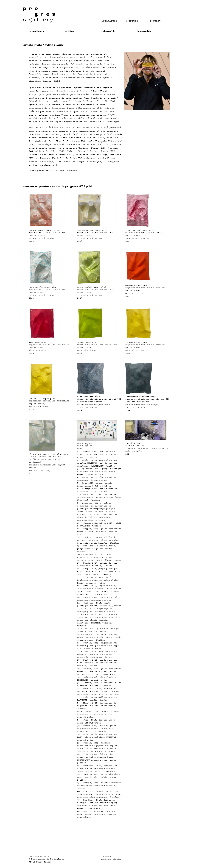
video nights (108, 31)
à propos (132, 21)
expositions (36, 31)
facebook (106, 856)
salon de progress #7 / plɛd (72, 186)
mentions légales (111, 859)
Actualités (109, 21)
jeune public (144, 31)
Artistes (69, 31)
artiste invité (33, 45)
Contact (155, 21)
